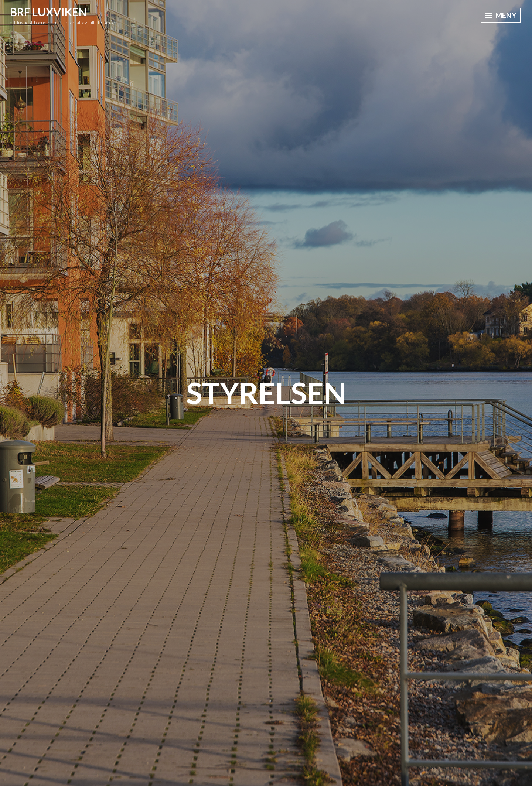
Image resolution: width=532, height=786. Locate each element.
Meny (501, 15)
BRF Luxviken (48, 12)
